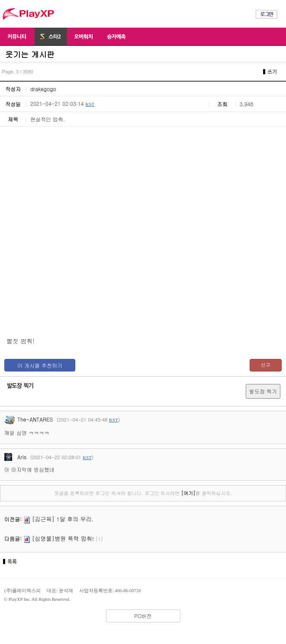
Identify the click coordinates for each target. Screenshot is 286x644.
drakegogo (43, 89)
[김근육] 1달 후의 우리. (63, 519)
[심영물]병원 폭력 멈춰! (63, 538)
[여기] (188, 493)
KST (90, 104)
